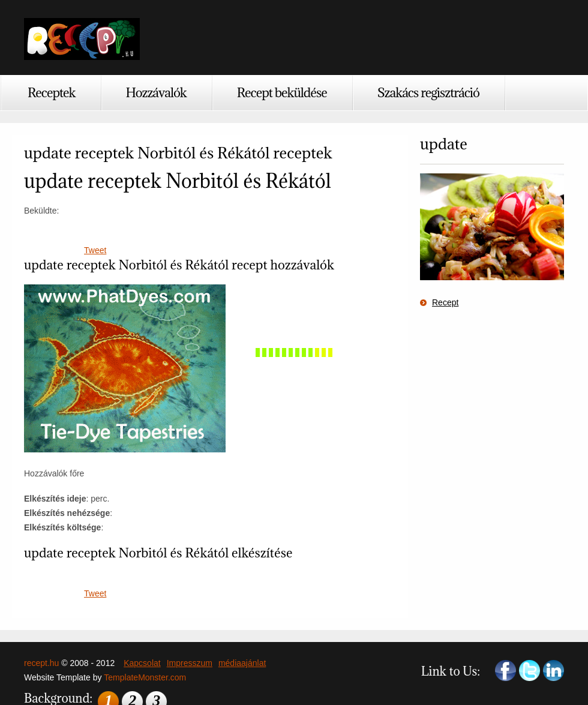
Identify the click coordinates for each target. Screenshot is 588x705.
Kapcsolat (142, 663)
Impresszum (190, 663)
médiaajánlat (242, 663)
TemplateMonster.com (145, 677)
